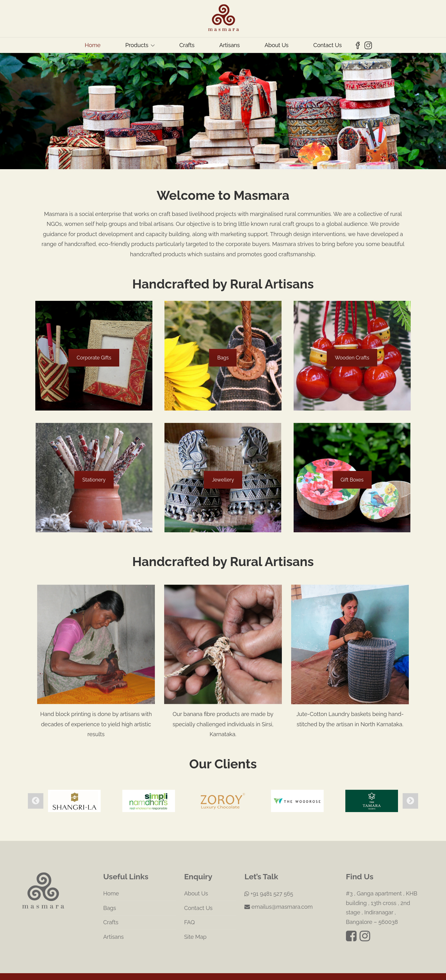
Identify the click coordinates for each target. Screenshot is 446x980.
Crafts (187, 45)
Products (137, 45)
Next (410, 795)
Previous (36, 795)
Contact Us (328, 45)
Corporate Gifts (94, 358)
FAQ (189, 911)
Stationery (94, 480)
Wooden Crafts (352, 358)
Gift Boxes (352, 480)
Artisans (230, 45)
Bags (223, 358)
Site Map (195, 925)
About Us (276, 45)
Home (93, 45)
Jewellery (223, 480)
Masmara (207, 973)
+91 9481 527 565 (269, 882)
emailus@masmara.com (278, 896)
